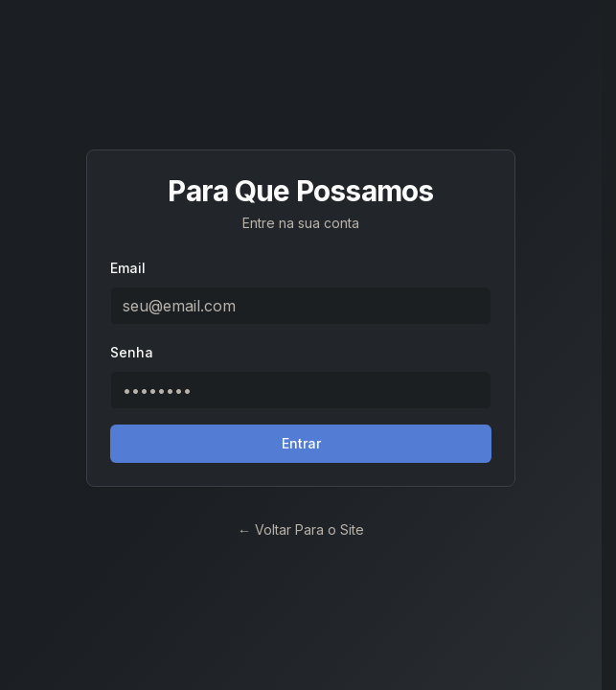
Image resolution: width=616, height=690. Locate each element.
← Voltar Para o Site (301, 529)
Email (128, 268)
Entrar (301, 443)
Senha (132, 352)
